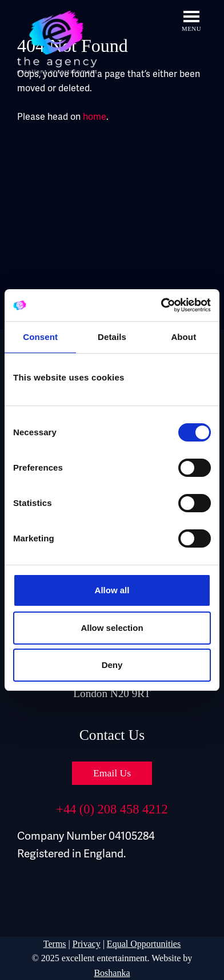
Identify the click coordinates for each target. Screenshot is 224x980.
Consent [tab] (40, 337)
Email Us (112, 773)
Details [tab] (112, 337)
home (95, 117)
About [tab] (183, 337)
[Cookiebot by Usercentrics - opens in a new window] (161, 305)
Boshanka (112, 973)
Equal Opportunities (144, 944)
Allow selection (112, 628)
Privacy (87, 944)
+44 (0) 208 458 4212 (112, 809)
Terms (55, 944)
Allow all (112, 590)
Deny (112, 665)
